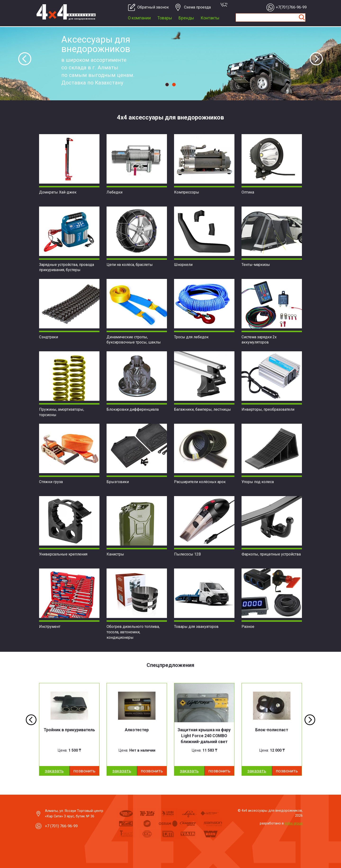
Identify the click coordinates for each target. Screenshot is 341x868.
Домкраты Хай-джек (58, 192)
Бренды (186, 18)
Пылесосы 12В (187, 554)
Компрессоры (187, 192)
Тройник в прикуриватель (69, 730)
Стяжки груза (51, 482)
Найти (302, 18)
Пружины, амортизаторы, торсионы (62, 412)
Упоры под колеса (258, 482)
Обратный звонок (151, 7)
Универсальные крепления (63, 554)
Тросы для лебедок (191, 337)
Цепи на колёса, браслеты (130, 265)
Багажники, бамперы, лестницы (202, 409)
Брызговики (118, 482)
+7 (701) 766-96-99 (61, 826)
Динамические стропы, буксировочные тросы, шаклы (134, 340)
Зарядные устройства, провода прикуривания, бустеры (67, 267)
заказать (54, 771)
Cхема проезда (197, 7)
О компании (139, 18)
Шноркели (183, 265)
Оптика (248, 192)
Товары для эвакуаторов (196, 627)
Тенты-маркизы (256, 265)
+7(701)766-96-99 (290, 7)
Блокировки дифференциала (133, 409)
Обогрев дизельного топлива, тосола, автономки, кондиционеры (133, 632)
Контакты (210, 18)
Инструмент (50, 627)
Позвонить (84, 771)
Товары (165, 18)
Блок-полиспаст (272, 730)
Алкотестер (137, 730)
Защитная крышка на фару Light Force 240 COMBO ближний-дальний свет (204, 736)
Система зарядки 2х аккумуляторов (259, 340)
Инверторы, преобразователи (268, 409)
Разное (248, 627)
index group (294, 823)
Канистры (115, 554)
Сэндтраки (49, 337)
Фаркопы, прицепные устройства (271, 554)
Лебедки (114, 192)
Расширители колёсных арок (200, 482)
